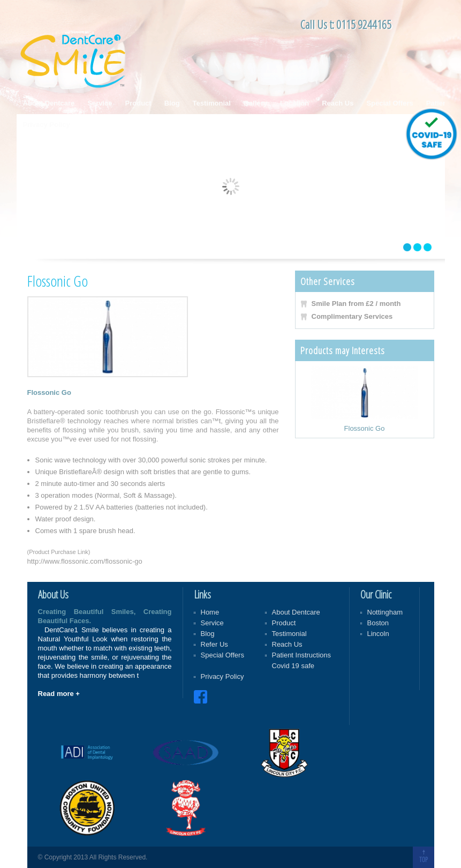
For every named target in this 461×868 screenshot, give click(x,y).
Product (138, 103)
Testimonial (212, 103)
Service (100, 103)
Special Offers (390, 103)
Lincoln (378, 634)
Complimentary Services (352, 316)
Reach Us (338, 103)
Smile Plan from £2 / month (356, 304)
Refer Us (214, 644)
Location (294, 103)
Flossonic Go (365, 428)
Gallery (255, 103)
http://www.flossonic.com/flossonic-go (85, 561)
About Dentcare (49, 103)
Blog (172, 103)
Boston (378, 623)
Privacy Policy (47, 125)
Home (210, 612)
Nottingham (385, 612)
